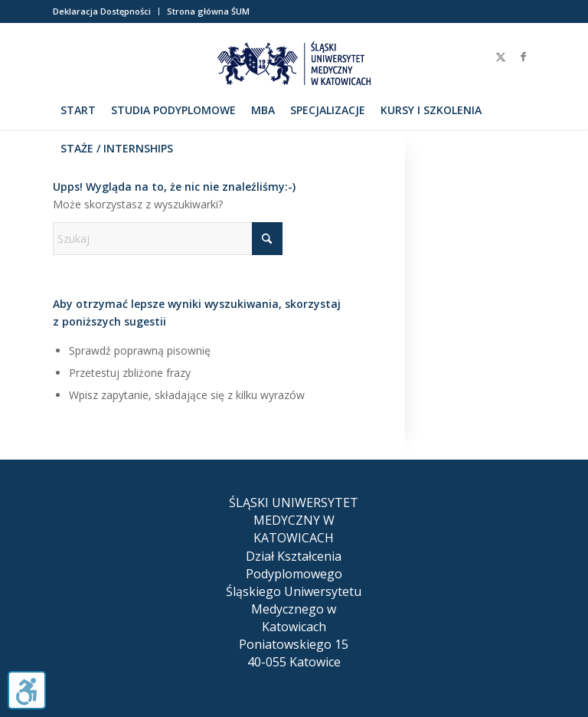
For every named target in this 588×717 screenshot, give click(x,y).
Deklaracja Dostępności (102, 11)
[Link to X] (501, 57)
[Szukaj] (527, 149)
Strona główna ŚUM (208, 11)
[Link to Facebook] (524, 57)
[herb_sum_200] (294, 66)
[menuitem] (106, 11)
